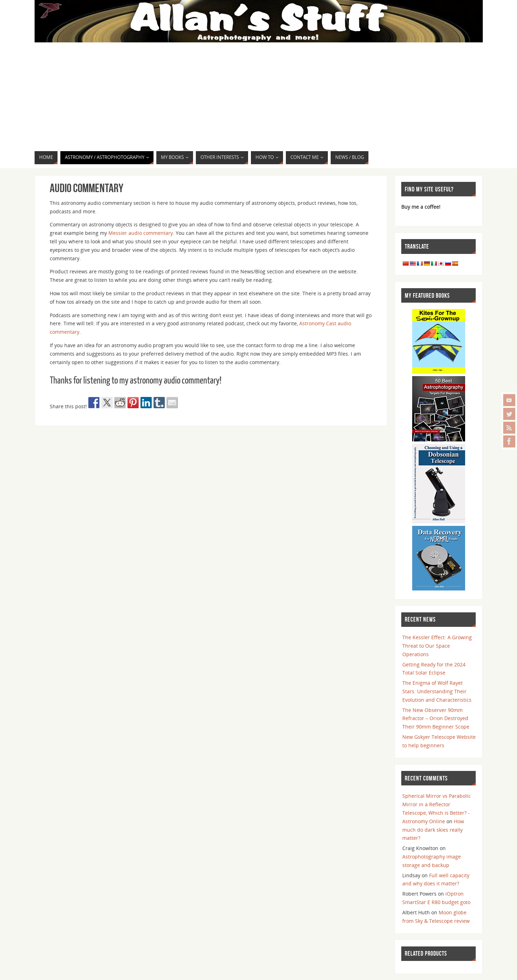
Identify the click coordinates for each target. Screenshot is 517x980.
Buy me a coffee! (421, 207)
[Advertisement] (259, 98)
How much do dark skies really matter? (433, 830)
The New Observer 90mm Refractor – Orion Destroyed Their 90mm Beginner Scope (436, 718)
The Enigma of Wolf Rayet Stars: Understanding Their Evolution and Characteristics (437, 691)
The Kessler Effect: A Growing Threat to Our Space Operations (437, 646)
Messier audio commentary (141, 233)
